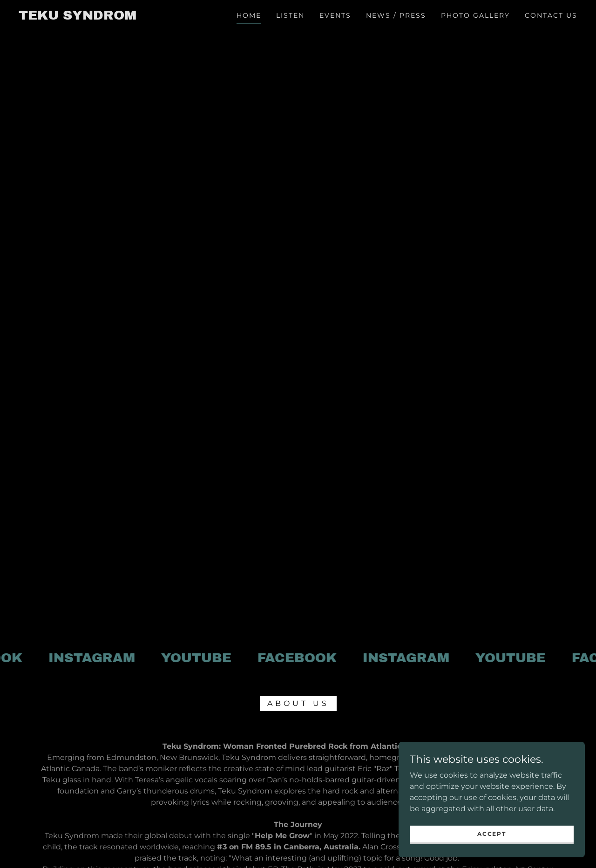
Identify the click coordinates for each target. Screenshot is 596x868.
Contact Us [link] (551, 15)
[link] (78, 17)
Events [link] (335, 15)
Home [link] (249, 15)
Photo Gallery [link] (475, 15)
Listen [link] (290, 15)
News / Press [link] (396, 15)
